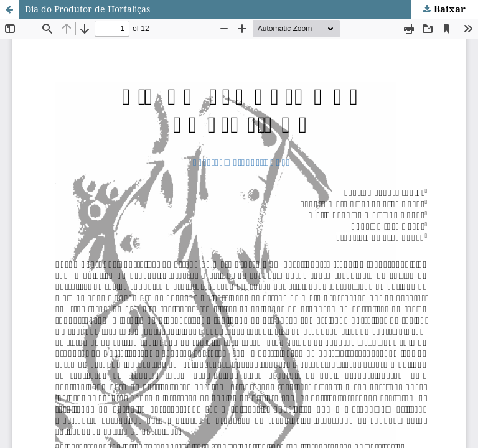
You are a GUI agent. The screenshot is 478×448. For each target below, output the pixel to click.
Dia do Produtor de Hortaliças (87, 9)
